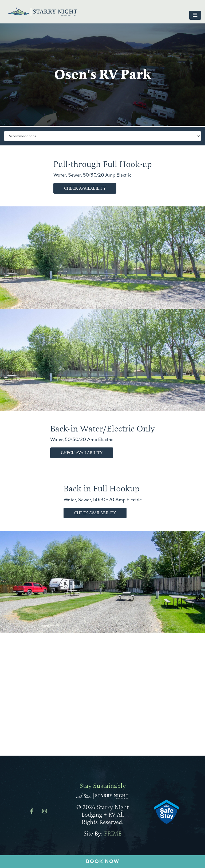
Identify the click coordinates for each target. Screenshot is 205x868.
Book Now (103, 861)
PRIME (113, 834)
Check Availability (85, 188)
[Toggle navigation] (195, 15)
